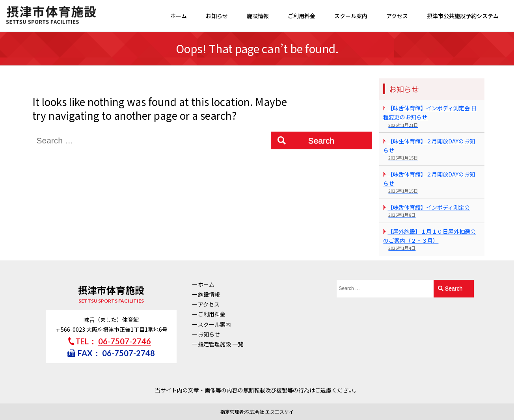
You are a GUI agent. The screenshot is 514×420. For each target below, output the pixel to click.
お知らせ (217, 16)
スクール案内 (351, 16)
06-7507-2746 (125, 341)
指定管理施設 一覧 (221, 344)
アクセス (397, 16)
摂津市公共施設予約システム (463, 16)
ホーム (179, 16)
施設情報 (258, 16)
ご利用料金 (302, 16)
